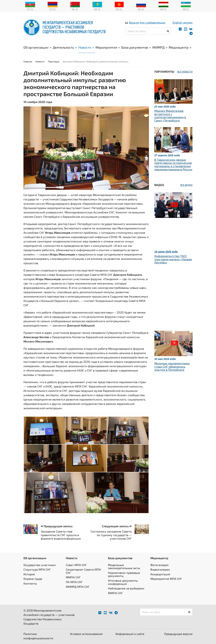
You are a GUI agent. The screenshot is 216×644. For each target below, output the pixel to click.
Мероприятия (108, 47)
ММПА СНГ (73, 577)
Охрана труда (33, 579)
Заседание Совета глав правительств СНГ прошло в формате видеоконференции (61, 535)
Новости (86, 47)
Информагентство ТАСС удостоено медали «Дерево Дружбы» (173, 259)
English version (183, 22)
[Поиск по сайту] (148, 31)
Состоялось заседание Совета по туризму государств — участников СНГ (111, 535)
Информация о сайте (130, 634)
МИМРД (160, 47)
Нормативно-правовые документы (124, 574)
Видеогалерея (160, 569)
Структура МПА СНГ (37, 569)
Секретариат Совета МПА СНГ (83, 571)
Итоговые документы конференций (123, 582)
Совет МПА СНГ (76, 565)
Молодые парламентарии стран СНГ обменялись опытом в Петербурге (172, 366)
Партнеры (54, 61)
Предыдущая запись (57, 526)
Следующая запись (117, 526)
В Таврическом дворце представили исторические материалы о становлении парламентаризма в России (173, 164)
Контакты (30, 583)
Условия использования (86, 634)
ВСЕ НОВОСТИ (185, 72)
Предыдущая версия (178, 634)
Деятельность (65, 47)
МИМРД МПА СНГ (78, 587)
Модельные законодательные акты (124, 566)
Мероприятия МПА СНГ (166, 579)
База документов (136, 47)
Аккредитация (160, 574)
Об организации (37, 47)
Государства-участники (40, 565)
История (29, 574)
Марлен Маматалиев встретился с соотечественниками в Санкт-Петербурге (170, 115)
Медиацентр (180, 47)
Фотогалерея (159, 565)
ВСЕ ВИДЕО (186, 185)
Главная (28, 61)
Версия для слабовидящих (147, 22)
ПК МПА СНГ (74, 582)
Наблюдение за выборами (126, 588)
